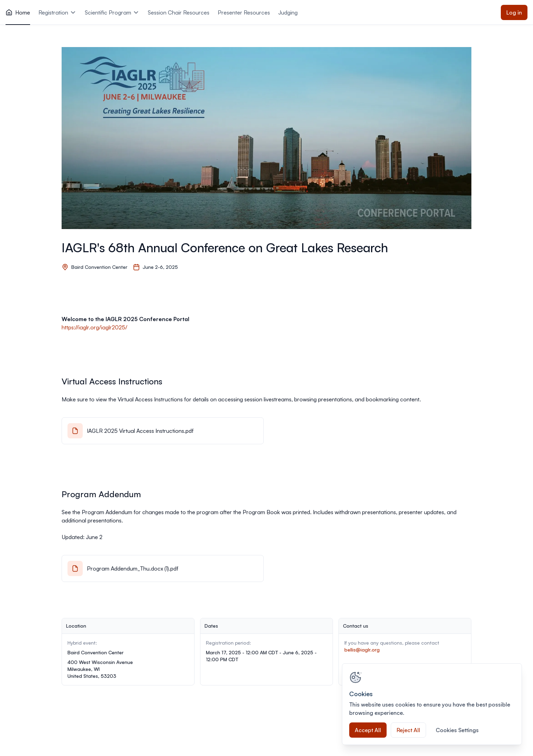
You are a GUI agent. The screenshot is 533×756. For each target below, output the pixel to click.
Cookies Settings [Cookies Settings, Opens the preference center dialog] (457, 730)
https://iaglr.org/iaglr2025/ (94, 327)
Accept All (368, 730)
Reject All (408, 730)
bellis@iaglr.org (362, 650)
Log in (514, 12)
